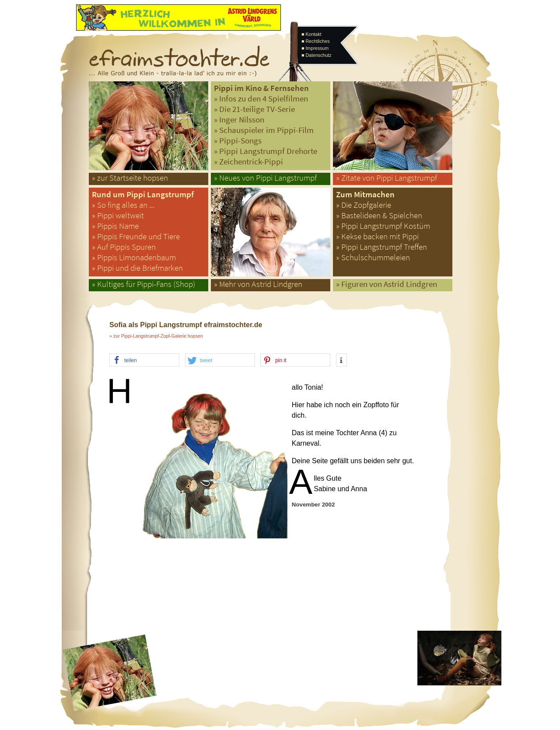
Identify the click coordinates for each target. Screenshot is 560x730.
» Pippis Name (115, 226)
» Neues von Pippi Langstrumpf (265, 178)
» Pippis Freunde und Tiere (136, 236)
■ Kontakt (311, 34)
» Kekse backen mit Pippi (377, 236)
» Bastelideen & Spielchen (379, 215)
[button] (144, 360)
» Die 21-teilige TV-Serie (254, 109)
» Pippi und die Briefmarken (137, 268)
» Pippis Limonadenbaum (134, 257)
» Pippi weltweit (118, 215)
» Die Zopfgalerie (364, 205)
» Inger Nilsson (239, 120)
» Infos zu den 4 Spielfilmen (261, 99)
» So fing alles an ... (123, 205)
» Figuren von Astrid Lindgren (387, 284)
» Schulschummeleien (373, 257)
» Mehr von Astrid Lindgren (258, 284)
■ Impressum (315, 48)
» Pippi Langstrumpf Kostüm (383, 226)
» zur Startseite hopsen (130, 178)
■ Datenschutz (317, 55)
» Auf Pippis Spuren (124, 247)
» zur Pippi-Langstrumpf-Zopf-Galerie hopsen (156, 336)
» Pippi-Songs (238, 141)
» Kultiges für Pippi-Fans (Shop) (143, 284)
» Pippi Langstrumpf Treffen (381, 247)
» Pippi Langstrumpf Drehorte (266, 151)
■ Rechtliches (315, 41)
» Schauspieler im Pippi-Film (264, 130)
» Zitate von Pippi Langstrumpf (387, 178)
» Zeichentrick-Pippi (248, 162)
